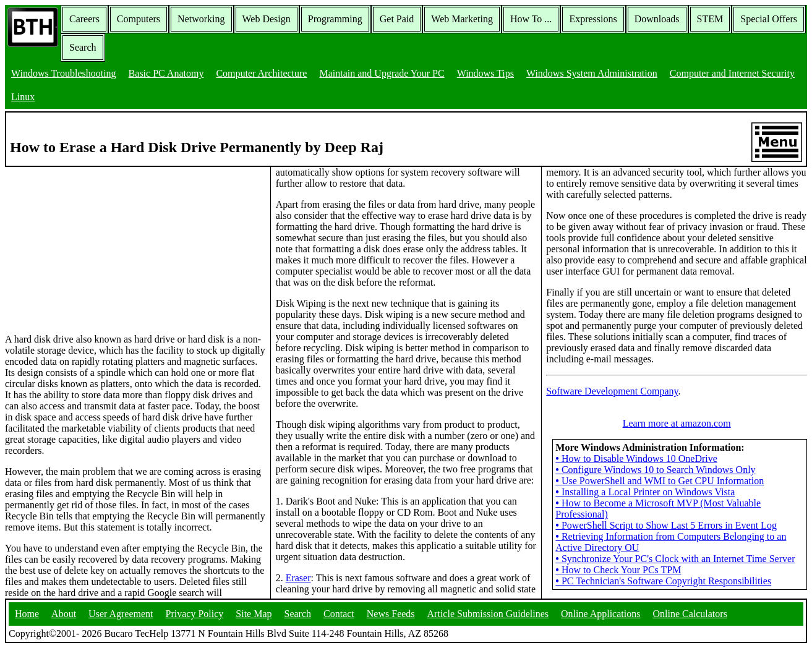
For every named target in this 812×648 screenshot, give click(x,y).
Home (27, 614)
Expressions (593, 19)
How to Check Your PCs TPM (618, 570)
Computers (139, 19)
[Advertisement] (98, 244)
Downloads (657, 19)
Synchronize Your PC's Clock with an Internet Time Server (675, 559)
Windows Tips (485, 73)
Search (83, 47)
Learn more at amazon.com (677, 423)
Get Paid (397, 19)
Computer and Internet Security (732, 73)
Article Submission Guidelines (488, 614)
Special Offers (769, 19)
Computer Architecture (261, 73)
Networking (201, 19)
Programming (335, 19)
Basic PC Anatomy (166, 73)
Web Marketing (462, 19)
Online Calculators (690, 614)
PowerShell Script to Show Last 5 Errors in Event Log (666, 525)
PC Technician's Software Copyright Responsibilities (663, 581)
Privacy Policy (195, 614)
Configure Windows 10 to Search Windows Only (655, 470)
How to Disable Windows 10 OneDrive (636, 458)
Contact (339, 614)
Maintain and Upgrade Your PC (382, 73)
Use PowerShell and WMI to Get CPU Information (660, 481)
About (64, 614)
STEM (710, 19)
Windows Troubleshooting (64, 73)
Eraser (298, 578)
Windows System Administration (592, 73)
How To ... (531, 19)
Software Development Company (612, 391)
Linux (23, 97)
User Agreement (121, 614)
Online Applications (600, 614)
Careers (84, 19)
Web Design (267, 19)
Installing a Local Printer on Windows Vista (645, 492)
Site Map (254, 614)
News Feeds (391, 614)
